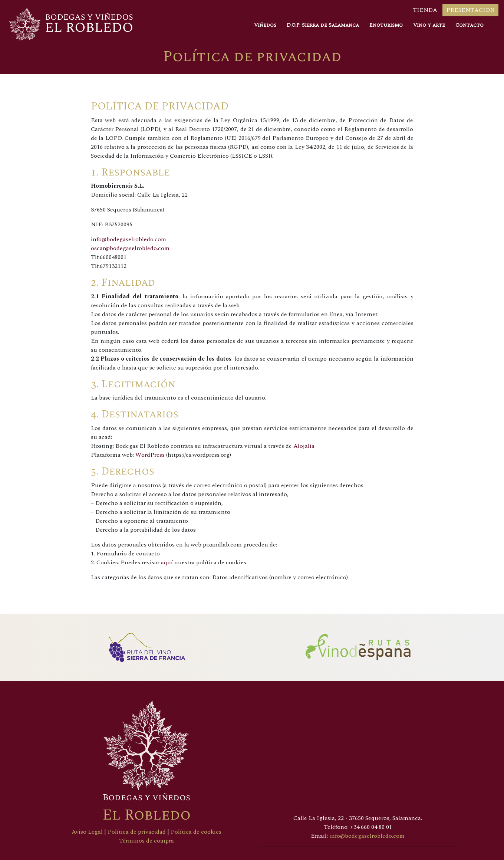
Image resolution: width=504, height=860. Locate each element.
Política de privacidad (137, 832)
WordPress (150, 455)
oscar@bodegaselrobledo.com (130, 248)
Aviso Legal (87, 832)
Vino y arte (429, 25)
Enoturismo (386, 25)
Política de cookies (196, 832)
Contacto (470, 25)
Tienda (425, 10)
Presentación (470, 10)
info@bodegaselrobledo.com (129, 239)
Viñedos (265, 25)
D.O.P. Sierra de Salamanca (323, 25)
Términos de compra (146, 841)
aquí (167, 562)
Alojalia (304, 446)
